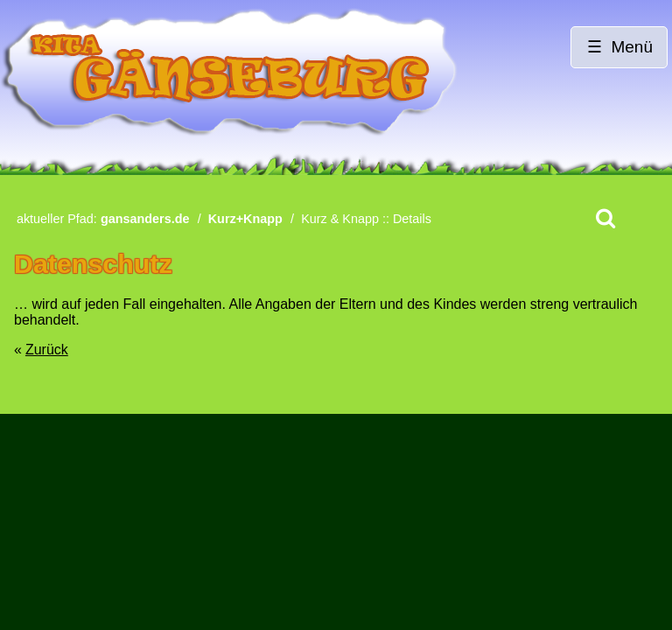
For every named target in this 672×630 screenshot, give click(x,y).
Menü (632, 47)
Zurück (47, 350)
